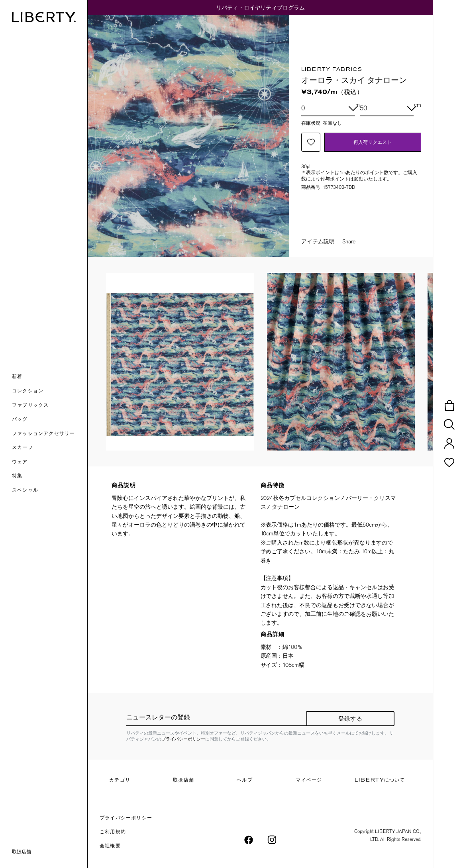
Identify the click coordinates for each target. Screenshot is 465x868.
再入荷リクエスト (373, 142)
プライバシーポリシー (183, 739)
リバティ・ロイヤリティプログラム (261, 8)
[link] (50, 476)
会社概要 (110, 846)
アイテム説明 (318, 241)
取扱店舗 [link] (22, 852)
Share (349, 241)
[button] (50, 377)
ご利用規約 (113, 832)
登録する (350, 719)
